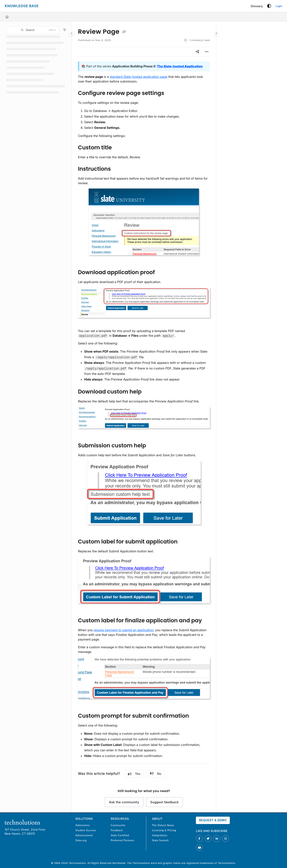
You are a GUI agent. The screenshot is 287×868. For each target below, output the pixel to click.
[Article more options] (207, 52)
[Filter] (65, 30)
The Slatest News (163, 825)
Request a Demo (213, 820)
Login (279, 6)
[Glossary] (257, 6)
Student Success (86, 830)
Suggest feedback (165, 802)
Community (118, 825)
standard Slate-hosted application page (139, 77)
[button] (33, 30)
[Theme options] (269, 6)
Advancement (84, 835)
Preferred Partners (122, 840)
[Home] (7, 17)
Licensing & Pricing (164, 830)
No (156, 774)
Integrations (160, 835)
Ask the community (124, 802)
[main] (144, 417)
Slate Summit (160, 840)
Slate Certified (120, 835)
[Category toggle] (72, 33)
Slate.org (81, 840)
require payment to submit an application (124, 630)
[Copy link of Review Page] (124, 32)
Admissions (83, 825)
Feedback (117, 830)
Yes (134, 774)
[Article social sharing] (197, 52)
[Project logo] (22, 6)
